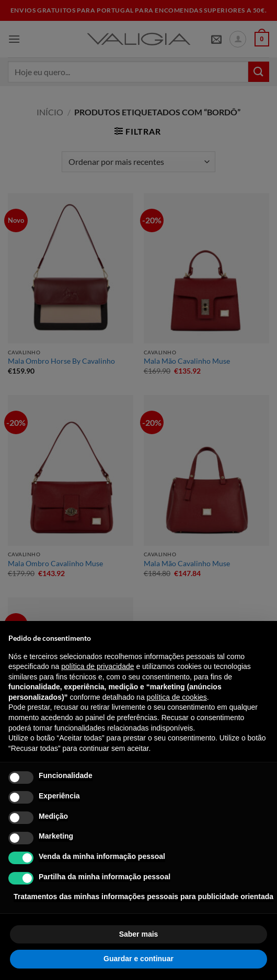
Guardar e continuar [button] (138, 959)
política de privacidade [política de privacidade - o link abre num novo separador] (97, 666)
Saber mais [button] (139, 934)
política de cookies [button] (177, 697)
